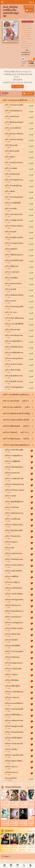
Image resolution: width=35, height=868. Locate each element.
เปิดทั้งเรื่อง (28, 94)
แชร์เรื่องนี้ (29, 7)
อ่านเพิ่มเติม (18, 86)
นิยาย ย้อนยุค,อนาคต (28, 22)
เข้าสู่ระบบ (31, 2)
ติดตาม (30, 11)
